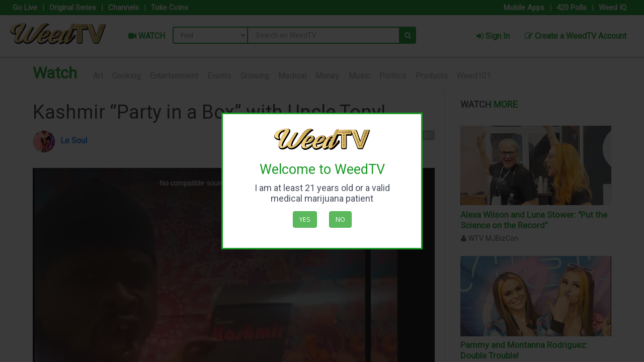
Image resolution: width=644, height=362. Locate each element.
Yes (305, 219)
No (340, 219)
